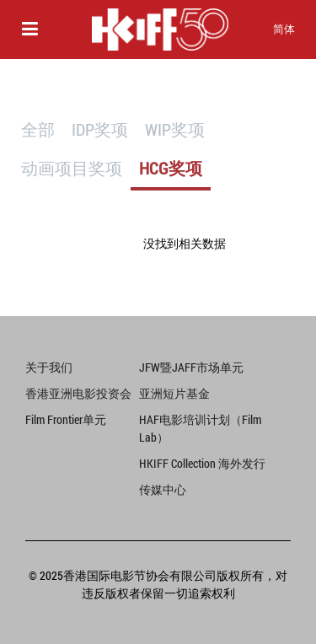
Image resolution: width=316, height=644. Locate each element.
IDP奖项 (100, 129)
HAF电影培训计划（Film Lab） (200, 428)
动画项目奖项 (72, 168)
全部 (38, 129)
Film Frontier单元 (66, 419)
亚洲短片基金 (174, 393)
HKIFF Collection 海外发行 (202, 463)
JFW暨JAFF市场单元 (191, 367)
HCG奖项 (171, 168)
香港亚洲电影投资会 (78, 393)
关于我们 (49, 367)
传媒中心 (163, 489)
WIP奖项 (175, 129)
